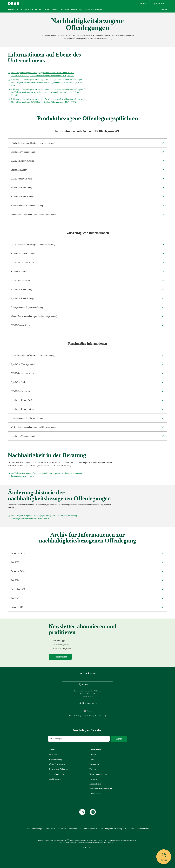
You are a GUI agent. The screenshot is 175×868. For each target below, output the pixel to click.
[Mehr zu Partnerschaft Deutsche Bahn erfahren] (101, 789)
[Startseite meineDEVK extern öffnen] (158, 4)
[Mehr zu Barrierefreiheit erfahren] (143, 829)
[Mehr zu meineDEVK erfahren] (54, 754)
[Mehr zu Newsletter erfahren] (60, 657)
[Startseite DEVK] (14, 4)
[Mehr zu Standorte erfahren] (93, 779)
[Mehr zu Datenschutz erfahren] (50, 829)
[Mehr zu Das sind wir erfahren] (94, 764)
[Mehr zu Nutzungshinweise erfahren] (91, 829)
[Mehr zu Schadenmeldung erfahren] (55, 759)
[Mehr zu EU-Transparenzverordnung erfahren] (112, 829)
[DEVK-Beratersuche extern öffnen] (87, 703)
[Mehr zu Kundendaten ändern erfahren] (57, 774)
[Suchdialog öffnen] (143, 4)
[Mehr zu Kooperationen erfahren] (95, 784)
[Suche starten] (119, 739)
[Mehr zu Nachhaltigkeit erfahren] (95, 794)
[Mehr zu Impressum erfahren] (62, 829)
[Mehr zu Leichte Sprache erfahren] (55, 779)
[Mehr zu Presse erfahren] (92, 759)
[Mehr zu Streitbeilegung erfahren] (75, 829)
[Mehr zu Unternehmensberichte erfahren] (98, 774)
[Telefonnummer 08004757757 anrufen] (87, 684)
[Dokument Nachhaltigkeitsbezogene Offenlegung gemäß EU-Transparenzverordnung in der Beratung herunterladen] (47, 475)
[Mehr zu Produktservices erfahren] (57, 764)
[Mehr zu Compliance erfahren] (130, 829)
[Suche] (65, 739)
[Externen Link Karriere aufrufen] (93, 754)
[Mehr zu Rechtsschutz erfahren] (59, 769)
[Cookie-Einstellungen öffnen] (34, 829)
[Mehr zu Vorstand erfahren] (93, 769)
